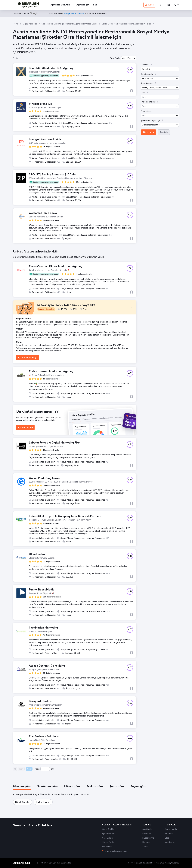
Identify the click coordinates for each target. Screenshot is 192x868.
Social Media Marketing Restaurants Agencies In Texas (126, 24)
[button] (161, 5)
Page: (37, 769)
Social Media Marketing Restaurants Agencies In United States (69, 24)
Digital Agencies (30, 24)
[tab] (22, 787)
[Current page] (45, 769)
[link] (83, 5)
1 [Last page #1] (54, 769)
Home (16, 24)
